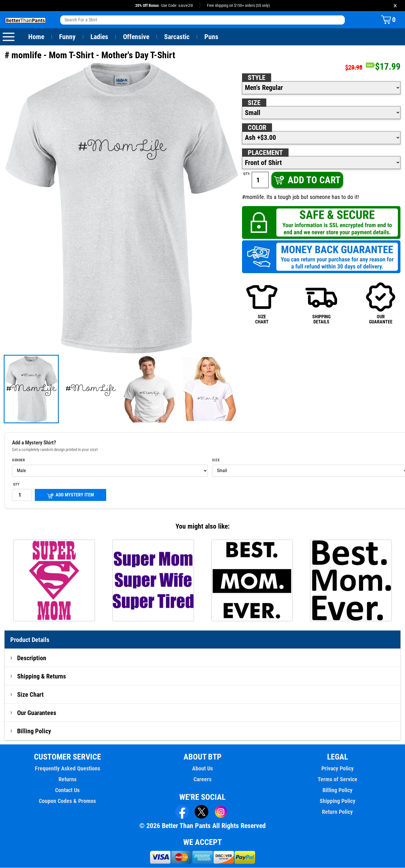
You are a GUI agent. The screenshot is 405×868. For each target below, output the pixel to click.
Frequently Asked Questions (67, 769)
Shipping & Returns (42, 676)
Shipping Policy (337, 801)
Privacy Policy (337, 769)
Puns (211, 37)
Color (257, 128)
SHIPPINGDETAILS (321, 303)
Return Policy (337, 812)
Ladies (99, 37)
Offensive (136, 37)
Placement (265, 153)
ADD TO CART (307, 180)
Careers (202, 780)
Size (254, 103)
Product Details (30, 640)
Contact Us (67, 790)
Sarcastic (177, 37)
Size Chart (30, 695)
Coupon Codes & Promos (68, 801)
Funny (67, 37)
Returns (67, 780)
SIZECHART (262, 303)
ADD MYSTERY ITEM (70, 496)
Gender (19, 460)
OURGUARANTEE (381, 303)
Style (257, 78)
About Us (202, 769)
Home (36, 37)
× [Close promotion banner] (395, 6)
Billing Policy (34, 731)
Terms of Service (338, 780)
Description (32, 658)
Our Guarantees (37, 713)
